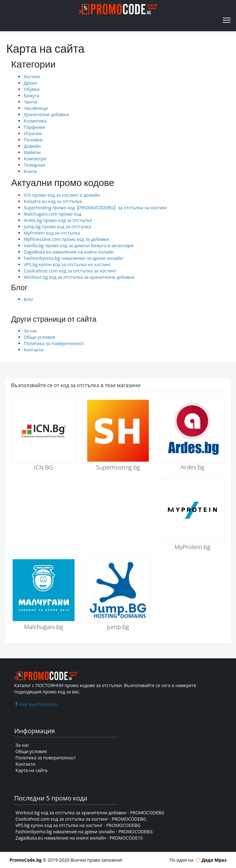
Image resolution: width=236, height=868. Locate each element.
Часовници (36, 108)
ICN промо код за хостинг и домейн (62, 195)
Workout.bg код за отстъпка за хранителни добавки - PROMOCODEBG (90, 813)
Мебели (32, 152)
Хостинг (32, 77)
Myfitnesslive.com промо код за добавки (66, 239)
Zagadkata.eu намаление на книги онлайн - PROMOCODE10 (79, 838)
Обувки (32, 89)
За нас (30, 331)
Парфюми (34, 127)
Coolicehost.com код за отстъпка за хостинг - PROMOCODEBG (81, 819)
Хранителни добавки (46, 114)
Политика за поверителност (54, 343)
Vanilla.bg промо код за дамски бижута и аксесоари (79, 245)
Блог (29, 299)
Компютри (35, 159)
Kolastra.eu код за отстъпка (53, 201)
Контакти (34, 350)
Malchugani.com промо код (52, 214)
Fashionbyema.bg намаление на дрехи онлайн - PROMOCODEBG (84, 832)
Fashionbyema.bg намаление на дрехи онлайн (73, 258)
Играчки (33, 133)
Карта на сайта (31, 770)
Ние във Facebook (36, 704)
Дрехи (30, 83)
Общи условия (39, 337)
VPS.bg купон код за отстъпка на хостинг (67, 264)
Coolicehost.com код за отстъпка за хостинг (70, 271)
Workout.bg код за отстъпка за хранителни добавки (79, 277)
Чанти (30, 102)
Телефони (34, 165)
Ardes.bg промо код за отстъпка (58, 220)
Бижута (31, 96)
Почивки (33, 140)
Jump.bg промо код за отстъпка (57, 227)
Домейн (32, 146)
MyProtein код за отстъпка (52, 233)
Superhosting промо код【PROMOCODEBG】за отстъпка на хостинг (96, 208)
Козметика (35, 121)
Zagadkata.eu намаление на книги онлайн (69, 252)
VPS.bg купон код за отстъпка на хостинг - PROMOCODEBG (78, 825)
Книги (30, 171)
